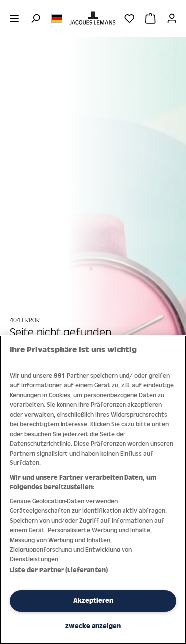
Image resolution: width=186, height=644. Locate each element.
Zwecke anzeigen (93, 626)
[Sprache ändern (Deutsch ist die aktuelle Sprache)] (57, 18)
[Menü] (15, 18)
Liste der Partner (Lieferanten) (59, 570)
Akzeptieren (93, 600)
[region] (93, 490)
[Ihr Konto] (172, 18)
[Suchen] (35, 18)
